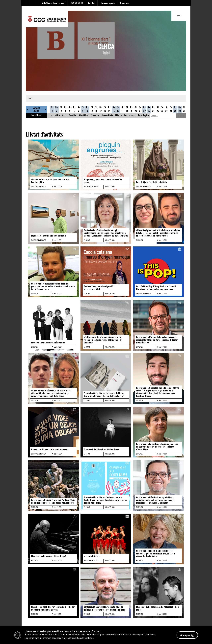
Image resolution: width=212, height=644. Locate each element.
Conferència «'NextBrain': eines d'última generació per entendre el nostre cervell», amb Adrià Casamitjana (53, 286)
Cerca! (181, 116)
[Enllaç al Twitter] (24, 3)
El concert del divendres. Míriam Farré (101, 449)
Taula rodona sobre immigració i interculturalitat (99, 288)
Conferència (130, 115)
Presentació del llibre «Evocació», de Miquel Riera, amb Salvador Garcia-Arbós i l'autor (104, 394)
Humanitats (107, 115)
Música (119, 115)
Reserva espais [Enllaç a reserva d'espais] (107, 3)
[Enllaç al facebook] (28, 3)
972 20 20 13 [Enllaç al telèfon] (76, 3)
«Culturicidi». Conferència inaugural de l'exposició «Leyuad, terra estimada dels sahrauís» (102, 340)
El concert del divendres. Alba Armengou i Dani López (158, 608)
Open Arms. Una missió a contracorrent (50, 449)
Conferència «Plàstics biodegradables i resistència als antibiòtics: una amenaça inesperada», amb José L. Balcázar (155, 500)
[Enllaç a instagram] (37, 3)
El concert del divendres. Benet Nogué (49, 556)
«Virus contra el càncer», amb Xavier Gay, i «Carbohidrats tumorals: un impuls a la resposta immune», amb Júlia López (51, 393)
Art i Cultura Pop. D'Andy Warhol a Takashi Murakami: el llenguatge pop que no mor (156, 288)
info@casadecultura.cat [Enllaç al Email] (53, 3)
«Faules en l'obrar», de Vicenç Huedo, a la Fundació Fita (50, 181)
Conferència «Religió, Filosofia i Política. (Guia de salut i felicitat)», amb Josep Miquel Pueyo (53, 501)
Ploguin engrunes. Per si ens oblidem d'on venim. (103, 181)
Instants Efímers (92, 556)
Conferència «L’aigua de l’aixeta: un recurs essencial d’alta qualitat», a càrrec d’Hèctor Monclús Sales (157, 340)
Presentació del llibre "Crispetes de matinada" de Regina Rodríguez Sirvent (53, 608)
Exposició (95, 115)
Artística (56, 115)
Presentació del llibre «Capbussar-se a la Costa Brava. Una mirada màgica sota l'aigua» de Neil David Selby (105, 500)
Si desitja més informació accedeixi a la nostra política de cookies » (59, 638)
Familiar (73, 115)
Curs (64, 115)
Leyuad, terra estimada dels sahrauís (49, 236)
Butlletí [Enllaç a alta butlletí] (91, 3)
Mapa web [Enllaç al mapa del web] (124, 3)
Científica (84, 115)
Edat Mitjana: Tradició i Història (151, 182)
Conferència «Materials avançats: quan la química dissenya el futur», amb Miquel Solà (104, 608)
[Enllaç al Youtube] (33, 3)
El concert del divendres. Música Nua (48, 343)
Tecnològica (143, 115)
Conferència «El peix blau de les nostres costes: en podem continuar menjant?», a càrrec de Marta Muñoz (156, 553)
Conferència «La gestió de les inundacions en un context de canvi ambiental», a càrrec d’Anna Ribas (157, 447)
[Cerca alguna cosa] (163, 116)
